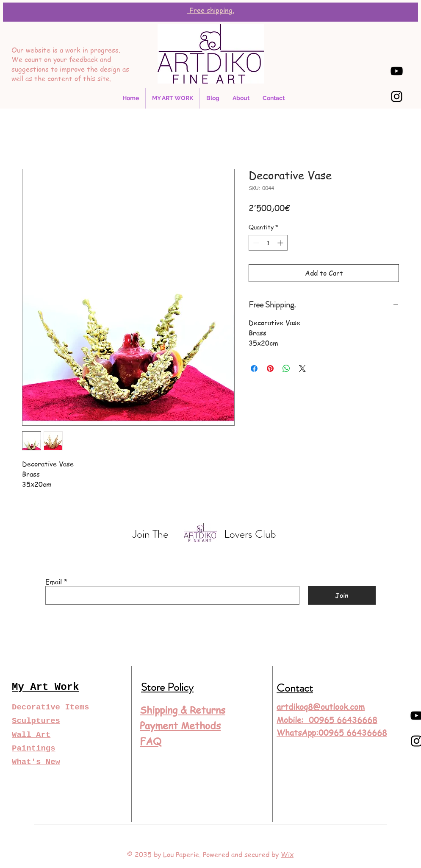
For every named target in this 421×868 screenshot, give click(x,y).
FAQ (151, 741)
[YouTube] (397, 71)
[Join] (342, 595)
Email (54, 582)
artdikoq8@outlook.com (321, 707)
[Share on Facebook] (254, 368)
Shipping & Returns (183, 710)
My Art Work (45, 687)
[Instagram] (397, 96)
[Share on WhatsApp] (286, 368)
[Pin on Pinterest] (270, 368)
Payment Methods (180, 726)
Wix (287, 854)
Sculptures (36, 721)
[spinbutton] (268, 243)
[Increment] (281, 243)
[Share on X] (302, 368)
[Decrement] (255, 243)
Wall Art (31, 735)
